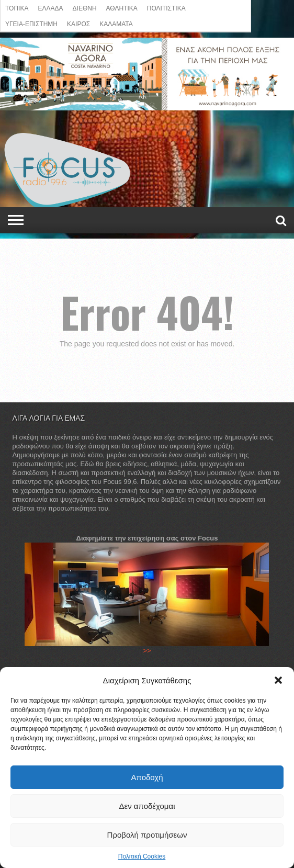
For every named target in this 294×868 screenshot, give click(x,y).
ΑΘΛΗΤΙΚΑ (122, 8)
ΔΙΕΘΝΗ (85, 8)
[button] (278, 680)
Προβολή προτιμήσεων (147, 835)
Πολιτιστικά (166, 8)
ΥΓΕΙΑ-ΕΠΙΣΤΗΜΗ (31, 23)
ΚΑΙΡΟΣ (78, 23)
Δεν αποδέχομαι (147, 806)
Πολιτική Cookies (142, 856)
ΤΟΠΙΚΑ (17, 8)
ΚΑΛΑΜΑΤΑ (116, 23)
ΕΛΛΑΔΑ (50, 8)
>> (147, 651)
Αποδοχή (147, 777)
